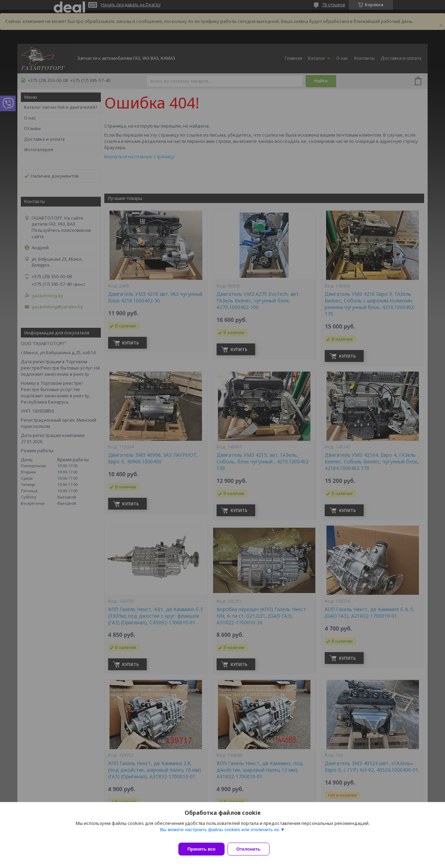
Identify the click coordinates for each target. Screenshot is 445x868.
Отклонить (253, 849)
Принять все (201, 849)
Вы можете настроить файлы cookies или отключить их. (220, 834)
